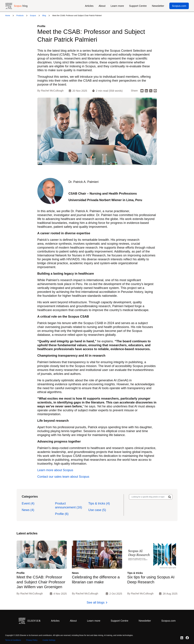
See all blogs (96, 602)
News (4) (28, 510)
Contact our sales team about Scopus (63, 477)
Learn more (117, 6)
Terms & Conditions (13, 640)
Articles (89, 6)
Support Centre (138, 6)
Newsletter (158, 6)
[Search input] (148, 497)
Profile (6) (62, 514)
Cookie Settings (49, 640)
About (102, 6)
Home (8, 15)
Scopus (33, 15)
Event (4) (28, 503)
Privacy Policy (32, 640)
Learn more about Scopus (55, 470)
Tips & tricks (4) (99, 503)
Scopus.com (179, 6)
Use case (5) (97, 510)
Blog (44, 15)
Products (20, 15)
